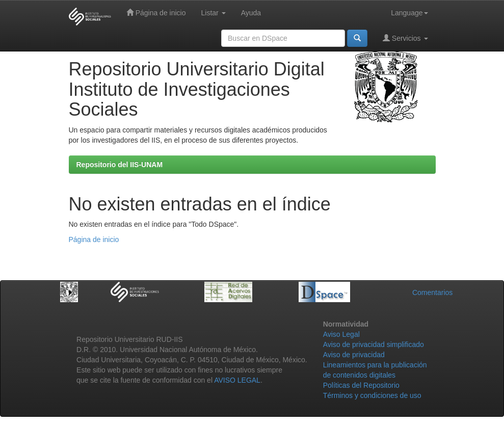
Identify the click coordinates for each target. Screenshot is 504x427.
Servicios (405, 38)
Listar (214, 13)
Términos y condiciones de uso (372, 395)
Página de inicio (156, 12)
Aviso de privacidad (354, 355)
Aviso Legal (341, 334)
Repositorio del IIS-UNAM (120, 165)
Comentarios (432, 292)
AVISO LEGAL (237, 380)
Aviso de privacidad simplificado (374, 344)
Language (409, 13)
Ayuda (251, 13)
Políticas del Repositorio (361, 385)
